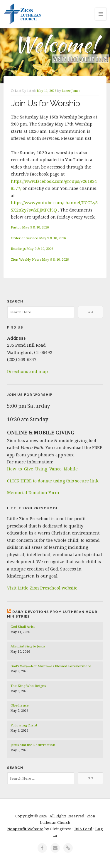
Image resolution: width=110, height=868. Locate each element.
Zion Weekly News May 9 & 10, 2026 (40, 259)
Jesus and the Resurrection (33, 745)
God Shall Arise (23, 626)
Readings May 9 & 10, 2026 (32, 249)
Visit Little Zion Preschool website (42, 588)
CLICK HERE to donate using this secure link (53, 481)
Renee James (71, 91)
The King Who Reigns (28, 686)
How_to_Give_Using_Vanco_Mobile (42, 469)
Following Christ (24, 725)
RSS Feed (83, 829)
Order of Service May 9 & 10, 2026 (38, 238)
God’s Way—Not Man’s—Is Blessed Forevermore (51, 666)
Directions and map (27, 371)
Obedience (20, 705)
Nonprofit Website (25, 829)
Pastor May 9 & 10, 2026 (30, 227)
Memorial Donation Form (33, 493)
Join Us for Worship (45, 103)
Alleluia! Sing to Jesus (28, 646)
